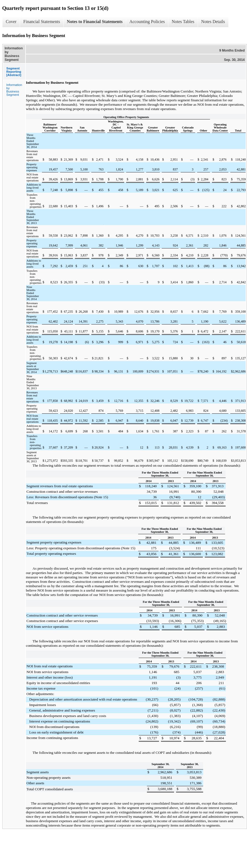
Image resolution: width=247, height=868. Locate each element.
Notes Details (213, 22)
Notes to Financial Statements (95, 22)
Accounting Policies (147, 22)
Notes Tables (183, 22)
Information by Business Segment (14, 90)
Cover (11, 22)
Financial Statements (42, 22)
